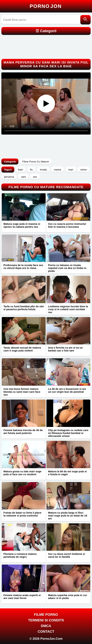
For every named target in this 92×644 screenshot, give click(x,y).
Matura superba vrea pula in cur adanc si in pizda (68, 597)
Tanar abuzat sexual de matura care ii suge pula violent (22, 349)
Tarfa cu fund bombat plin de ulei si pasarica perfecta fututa (24, 308)
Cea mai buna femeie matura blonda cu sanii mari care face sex (22, 392)
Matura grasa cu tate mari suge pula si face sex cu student (22, 473)
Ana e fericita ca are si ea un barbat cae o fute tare (66, 349)
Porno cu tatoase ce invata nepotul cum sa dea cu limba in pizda (67, 268)
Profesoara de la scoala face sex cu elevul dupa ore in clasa (23, 267)
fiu (31, 170)
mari (71, 170)
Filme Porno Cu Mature (36, 162)
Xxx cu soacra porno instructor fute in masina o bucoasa (67, 225)
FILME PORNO (46, 615)
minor (84, 170)
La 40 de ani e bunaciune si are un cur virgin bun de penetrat (67, 390)
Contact (46, 632)
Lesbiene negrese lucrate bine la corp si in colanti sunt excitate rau (68, 309)
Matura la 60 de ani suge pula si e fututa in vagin (67, 473)
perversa (9, 177)
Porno (46, 6)
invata (43, 170)
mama (57, 170)
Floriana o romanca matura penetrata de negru (20, 555)
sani (24, 177)
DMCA (46, 626)
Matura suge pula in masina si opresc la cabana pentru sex (22, 225)
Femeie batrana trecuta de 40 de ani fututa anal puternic (23, 432)
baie (20, 170)
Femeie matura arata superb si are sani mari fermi (22, 597)
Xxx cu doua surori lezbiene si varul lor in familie (67, 555)
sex (35, 177)
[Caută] (85, 20)
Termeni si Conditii (46, 620)
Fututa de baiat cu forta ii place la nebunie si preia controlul (22, 514)
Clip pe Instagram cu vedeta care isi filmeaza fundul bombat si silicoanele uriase (68, 433)
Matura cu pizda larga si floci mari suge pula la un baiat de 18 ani (68, 516)
